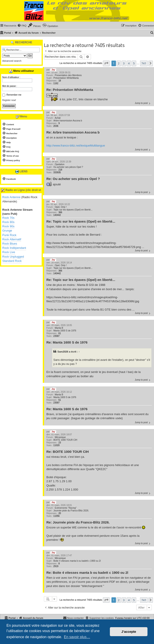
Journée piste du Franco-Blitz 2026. (71, 511)
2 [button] (119, 63)
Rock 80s (8, 222)
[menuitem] (22, 26)
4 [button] (129, 63)
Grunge (7, 231)
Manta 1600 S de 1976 (65, 331)
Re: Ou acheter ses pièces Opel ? (73, 179)
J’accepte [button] (129, 632)
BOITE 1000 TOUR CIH (65, 440)
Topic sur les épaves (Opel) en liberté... (73, 210)
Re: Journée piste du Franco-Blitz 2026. (78, 522)
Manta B (59, 328)
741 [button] (144, 63)
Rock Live (9, 252)
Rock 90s (8, 226)
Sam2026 (63, 352)
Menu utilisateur (21, 71)
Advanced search (12, 61)
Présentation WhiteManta (66, 78)
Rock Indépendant (14, 248)
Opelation (60, 164)
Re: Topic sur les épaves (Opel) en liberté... (81, 221)
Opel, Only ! (61, 207)
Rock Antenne (11, 197)
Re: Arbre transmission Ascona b (73, 132)
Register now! (9, 100)
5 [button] (134, 63)
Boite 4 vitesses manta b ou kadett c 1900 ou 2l (77, 561)
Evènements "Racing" (66, 508)
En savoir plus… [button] (77, 637)
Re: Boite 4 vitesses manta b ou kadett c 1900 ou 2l (87, 573)
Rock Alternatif (12, 239)
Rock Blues (10, 244)
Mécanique (60, 437)
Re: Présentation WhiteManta (70, 90)
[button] (106, 63)
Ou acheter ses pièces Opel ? (68, 167)
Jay (53, 70)
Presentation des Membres (68, 75)
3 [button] (124, 63)
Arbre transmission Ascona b (68, 121)
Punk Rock (9, 235)
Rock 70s (8, 218)
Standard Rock (12, 261)
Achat (58, 118)
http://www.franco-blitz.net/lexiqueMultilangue (76, 146)
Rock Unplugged (13, 257)
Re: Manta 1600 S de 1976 (67, 342)
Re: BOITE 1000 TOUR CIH (68, 452)
